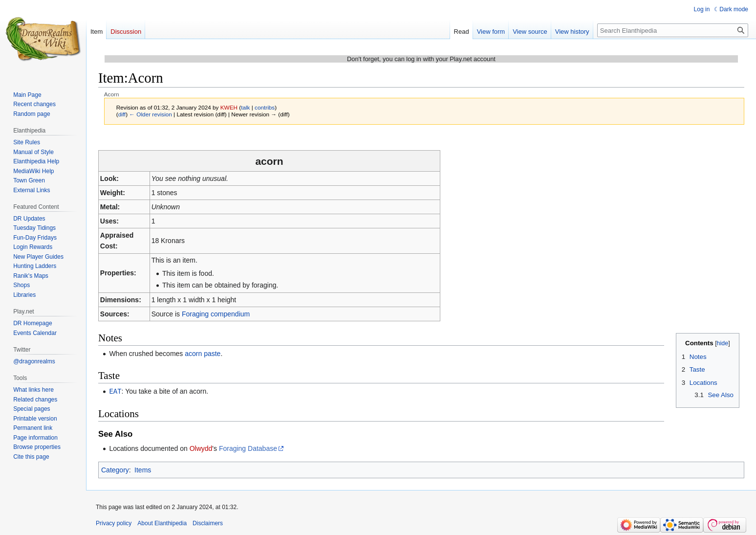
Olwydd (201, 448)
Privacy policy (114, 523)
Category (115, 469)
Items (143, 469)
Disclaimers (208, 523)
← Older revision (151, 114)
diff (122, 114)
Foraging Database (248, 448)
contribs (265, 107)
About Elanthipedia (162, 523)
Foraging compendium (216, 314)
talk (245, 107)
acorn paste (203, 354)
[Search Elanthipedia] (673, 30)
